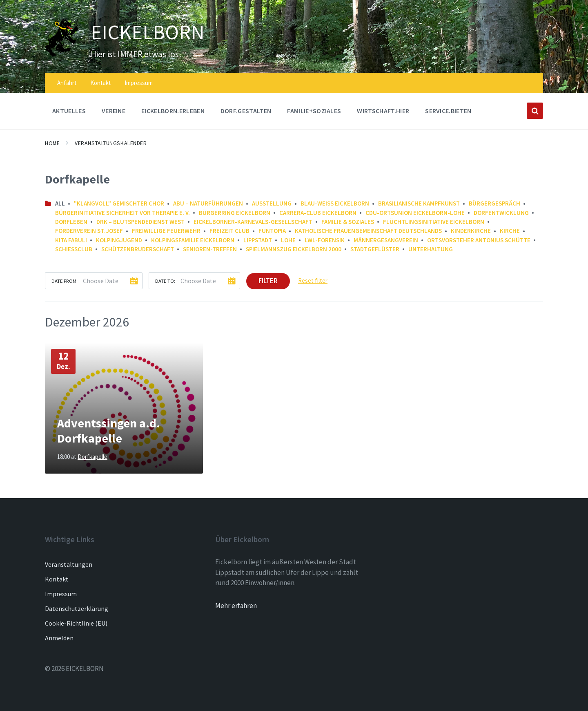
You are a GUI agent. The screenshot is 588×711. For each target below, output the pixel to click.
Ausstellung (272, 203)
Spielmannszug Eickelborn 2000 (294, 249)
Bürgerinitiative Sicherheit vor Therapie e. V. (122, 213)
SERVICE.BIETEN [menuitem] (448, 111)
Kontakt (57, 579)
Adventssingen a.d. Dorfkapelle (109, 431)
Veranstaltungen (69, 564)
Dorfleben (71, 222)
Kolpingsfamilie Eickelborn (193, 240)
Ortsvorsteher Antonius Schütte (479, 240)
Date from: (65, 281)
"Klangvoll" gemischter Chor (119, 203)
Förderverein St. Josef (89, 231)
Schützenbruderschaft (138, 249)
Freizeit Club (229, 231)
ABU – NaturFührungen (208, 203)
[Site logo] (62, 54)
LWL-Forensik (325, 240)
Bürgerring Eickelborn (235, 213)
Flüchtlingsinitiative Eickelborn (434, 222)
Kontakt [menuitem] (101, 83)
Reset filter (313, 281)
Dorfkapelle (92, 457)
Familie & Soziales (348, 222)
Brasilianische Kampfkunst (419, 203)
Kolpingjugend (119, 240)
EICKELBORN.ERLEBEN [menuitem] (173, 111)
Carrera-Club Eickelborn (318, 213)
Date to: (165, 281)
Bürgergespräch (494, 203)
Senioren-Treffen (210, 249)
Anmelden (59, 638)
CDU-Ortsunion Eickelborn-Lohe (415, 213)
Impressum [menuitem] (139, 83)
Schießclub (74, 249)
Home (52, 143)
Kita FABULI (71, 240)
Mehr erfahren (236, 606)
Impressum (61, 594)
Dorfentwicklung (501, 213)
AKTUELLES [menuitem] (69, 111)
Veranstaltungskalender (111, 143)
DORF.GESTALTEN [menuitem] (246, 111)
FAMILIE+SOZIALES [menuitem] (314, 111)
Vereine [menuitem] (114, 111)
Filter (268, 281)
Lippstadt (258, 240)
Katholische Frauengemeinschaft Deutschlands (368, 231)
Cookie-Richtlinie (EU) (76, 623)
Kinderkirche (471, 231)
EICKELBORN (148, 32)
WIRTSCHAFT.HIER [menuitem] (383, 111)
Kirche (510, 231)
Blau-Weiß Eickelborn (335, 203)
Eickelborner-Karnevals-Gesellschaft (253, 222)
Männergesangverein (386, 240)
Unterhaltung (431, 249)
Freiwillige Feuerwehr (166, 231)
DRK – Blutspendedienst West (140, 222)
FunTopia (272, 231)
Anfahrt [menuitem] (67, 83)
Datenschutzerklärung (77, 608)
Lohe (288, 240)
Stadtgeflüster (375, 249)
